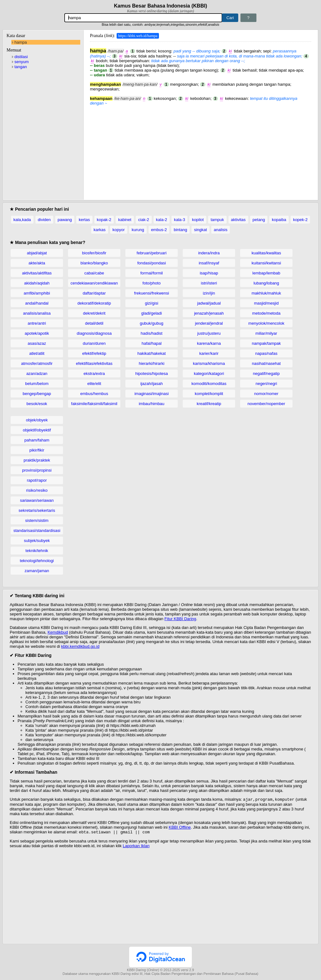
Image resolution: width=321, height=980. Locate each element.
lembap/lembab (266, 273)
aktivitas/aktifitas (37, 273)
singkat (200, 230)
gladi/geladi (152, 313)
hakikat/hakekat (151, 353)
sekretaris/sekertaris (37, 510)
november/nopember (266, 404)
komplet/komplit (209, 394)
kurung (138, 230)
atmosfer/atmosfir (37, 363)
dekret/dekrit (94, 313)
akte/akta (37, 263)
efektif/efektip (94, 353)
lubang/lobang (266, 283)
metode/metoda (266, 313)
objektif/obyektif (37, 430)
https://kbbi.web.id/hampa (138, 36)
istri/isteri (209, 283)
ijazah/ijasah (152, 384)
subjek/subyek (37, 541)
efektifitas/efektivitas (94, 363)
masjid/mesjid (266, 303)
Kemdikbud (58, 632)
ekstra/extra (94, 374)
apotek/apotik (37, 333)
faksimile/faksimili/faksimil (94, 404)
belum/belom (37, 384)
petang (259, 220)
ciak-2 (144, 220)
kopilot (198, 220)
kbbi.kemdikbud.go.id (80, 646)
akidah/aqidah (37, 283)
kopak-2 (104, 220)
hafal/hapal (152, 343)
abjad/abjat (37, 253)
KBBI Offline (180, 828)
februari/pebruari (152, 253)
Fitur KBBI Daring (180, 619)
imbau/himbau (152, 404)
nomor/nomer (266, 394)
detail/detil (94, 323)
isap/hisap (209, 273)
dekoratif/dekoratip (94, 303)
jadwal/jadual (209, 303)
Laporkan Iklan (136, 847)
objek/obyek (37, 420)
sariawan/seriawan (37, 500)
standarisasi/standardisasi (37, 531)
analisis (221, 230)
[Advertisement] (201, 149)
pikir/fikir (37, 450)
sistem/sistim (37, 520)
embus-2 (159, 230)
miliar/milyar (266, 333)
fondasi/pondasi (152, 263)
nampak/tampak (266, 343)
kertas (84, 220)
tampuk (217, 220)
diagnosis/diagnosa (94, 333)
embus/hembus (94, 394)
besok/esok (37, 404)
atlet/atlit (37, 353)
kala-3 (179, 220)
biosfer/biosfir (94, 253)
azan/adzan (37, 374)
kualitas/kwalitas (266, 253)
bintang (180, 230)
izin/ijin (209, 293)
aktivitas (238, 220)
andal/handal (37, 303)
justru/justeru (209, 333)
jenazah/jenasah (209, 313)
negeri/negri (266, 384)
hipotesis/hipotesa (151, 374)
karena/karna (209, 343)
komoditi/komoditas (209, 384)
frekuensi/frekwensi (152, 293)
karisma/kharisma (209, 363)
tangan (21, 67)
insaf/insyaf (209, 263)
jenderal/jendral (209, 323)
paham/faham (37, 440)
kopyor (119, 230)
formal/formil (152, 273)
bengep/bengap (37, 394)
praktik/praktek (37, 460)
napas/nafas (266, 353)
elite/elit (94, 384)
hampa (21, 42)
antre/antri (37, 323)
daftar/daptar (94, 293)
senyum (22, 62)
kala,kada (22, 220)
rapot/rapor (37, 480)
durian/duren (94, 343)
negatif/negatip (266, 374)
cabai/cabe (94, 273)
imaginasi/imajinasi (152, 394)
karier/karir (209, 353)
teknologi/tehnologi (37, 561)
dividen (44, 220)
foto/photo (152, 283)
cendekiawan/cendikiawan (94, 283)
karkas (100, 230)
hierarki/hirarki (152, 363)
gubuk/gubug (152, 323)
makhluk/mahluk (266, 293)
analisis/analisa (37, 313)
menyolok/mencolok (266, 323)
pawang (65, 220)
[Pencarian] (143, 18)
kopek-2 (300, 220)
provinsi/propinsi (37, 470)
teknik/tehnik (37, 551)
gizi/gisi (152, 303)
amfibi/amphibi (37, 293)
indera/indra (209, 253)
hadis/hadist (152, 333)
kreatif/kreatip (209, 404)
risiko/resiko (37, 490)
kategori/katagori (209, 374)
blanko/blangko (94, 263)
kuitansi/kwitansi (266, 263)
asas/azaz (37, 343)
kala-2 (162, 220)
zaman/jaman (37, 571)
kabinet (125, 220)
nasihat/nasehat (266, 363)
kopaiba (279, 220)
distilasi (21, 57)
